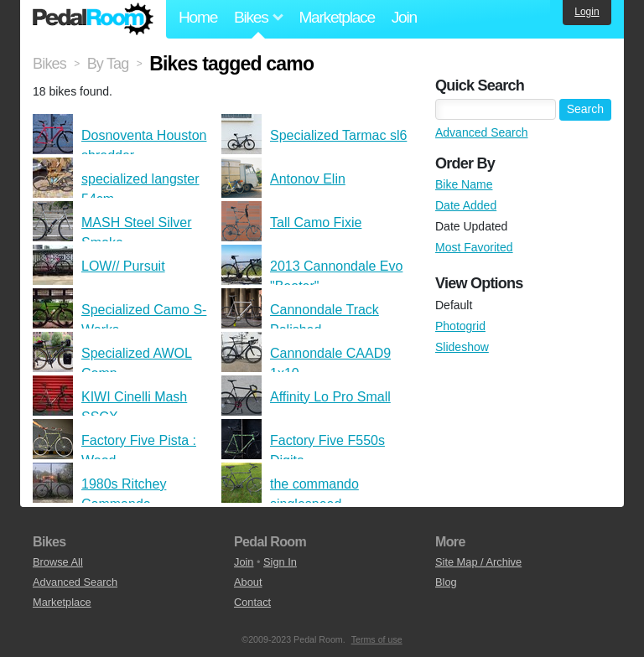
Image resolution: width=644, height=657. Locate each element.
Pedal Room (93, 19)
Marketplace (336, 17)
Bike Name (464, 184)
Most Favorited (474, 247)
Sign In (280, 562)
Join (404, 17)
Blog (446, 582)
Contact (252, 602)
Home (198, 17)
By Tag (108, 64)
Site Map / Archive (478, 562)
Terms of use (377, 639)
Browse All (58, 562)
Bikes (49, 64)
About (248, 582)
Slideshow (462, 347)
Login (587, 12)
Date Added (466, 205)
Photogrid (460, 326)
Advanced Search (482, 132)
